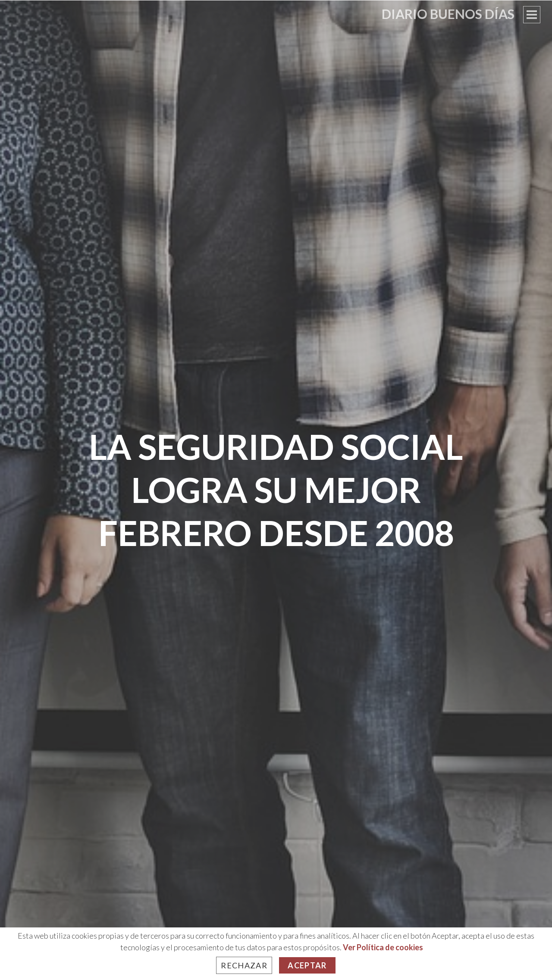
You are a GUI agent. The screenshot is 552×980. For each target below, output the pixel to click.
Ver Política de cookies (383, 947)
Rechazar (244, 965)
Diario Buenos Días (448, 14)
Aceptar (307, 965)
